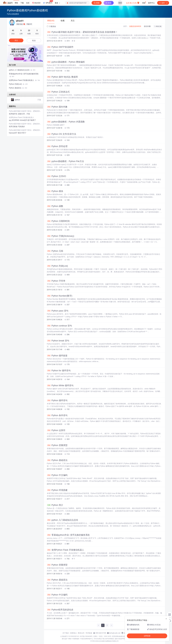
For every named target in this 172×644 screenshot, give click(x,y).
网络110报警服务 (74, 639)
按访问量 (147, 26)
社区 (28, 3)
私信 (34, 41)
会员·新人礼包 (133, 3)
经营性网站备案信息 (118, 636)
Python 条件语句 (57, 415)
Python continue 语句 (59, 326)
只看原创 (51, 26)
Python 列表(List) (57, 266)
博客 (16, 3)
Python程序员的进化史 (60, 610)
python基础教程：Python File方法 (65, 161)
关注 (16, 40)
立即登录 (147, 636)
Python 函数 (55, 206)
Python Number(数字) (60, 296)
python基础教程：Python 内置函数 (66, 122)
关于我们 (66, 633)
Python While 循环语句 (60, 385)
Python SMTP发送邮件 (60, 47)
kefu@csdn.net (115, 633)
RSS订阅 (158, 26)
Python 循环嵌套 (57, 356)
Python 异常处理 (57, 146)
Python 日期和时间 (58, 221)
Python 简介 (55, 505)
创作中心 (151, 3)
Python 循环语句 (57, 400)
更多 (57, 3)
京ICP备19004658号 (86, 636)
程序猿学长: (14, 114)
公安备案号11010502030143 (70, 636)
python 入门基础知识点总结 (62, 520)
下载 (22, 3)
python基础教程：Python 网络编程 (66, 62)
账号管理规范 (110, 639)
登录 (120, 3)
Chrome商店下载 (99, 639)
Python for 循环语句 (59, 371)
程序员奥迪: (14, 127)
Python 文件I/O (56, 176)
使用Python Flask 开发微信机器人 (65, 550)
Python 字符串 (56, 281)
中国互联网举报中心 (87, 639)
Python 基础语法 (57, 460)
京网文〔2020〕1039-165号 (102, 636)
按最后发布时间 (135, 26)
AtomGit (36, 3)
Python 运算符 (56, 430)
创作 (163, 3)
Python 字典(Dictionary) (61, 236)
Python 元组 (55, 251)
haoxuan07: (14, 133)
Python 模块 (55, 191)
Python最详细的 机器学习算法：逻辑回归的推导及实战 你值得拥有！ (82, 32)
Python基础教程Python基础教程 (28, 10)
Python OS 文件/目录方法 (61, 134)
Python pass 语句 (58, 311)
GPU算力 (48, 2)
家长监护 (65, 639)
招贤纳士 (73, 633)
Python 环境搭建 (57, 490)
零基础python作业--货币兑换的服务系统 (68, 535)
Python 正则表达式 (58, 92)
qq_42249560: (15, 120)
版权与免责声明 (120, 639)
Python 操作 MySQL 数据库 (62, 77)
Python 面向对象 (57, 107)
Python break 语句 (58, 341)
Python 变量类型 (57, 445)
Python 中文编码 (57, 475)
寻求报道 (89, 633)
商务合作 (81, 633)
